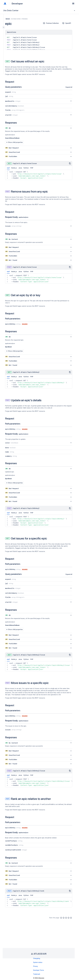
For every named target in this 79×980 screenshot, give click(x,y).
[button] (73, 4)
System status (38, 962)
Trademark (37, 974)
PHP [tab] (32, 168)
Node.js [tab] (14, 168)
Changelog (37, 958)
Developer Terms (39, 970)
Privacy (35, 966)
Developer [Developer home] (17, 4)
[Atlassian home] (5, 4)
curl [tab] (8, 169)
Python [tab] (26, 168)
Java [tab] (20, 168)
